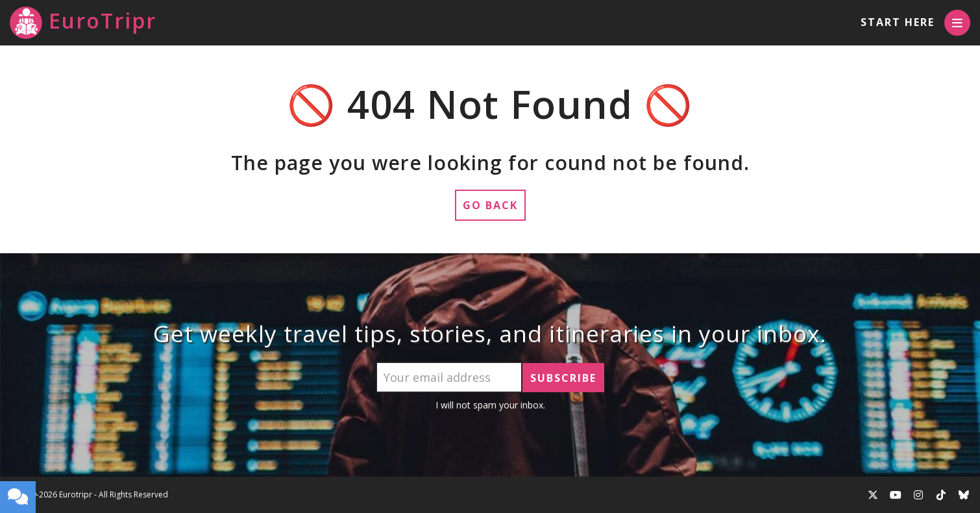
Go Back (490, 205)
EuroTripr (83, 23)
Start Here (898, 22)
